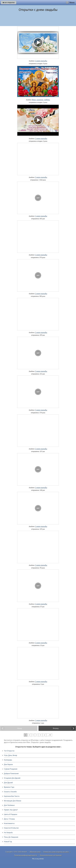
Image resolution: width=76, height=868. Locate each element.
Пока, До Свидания (11, 837)
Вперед (56, 728)
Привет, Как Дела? (11, 810)
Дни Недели (8, 764)
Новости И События (11, 828)
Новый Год (8, 842)
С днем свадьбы (41, 61)
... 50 (49, 735)
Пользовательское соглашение (51, 855)
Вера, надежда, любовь (41, 100)
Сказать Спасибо (10, 792)
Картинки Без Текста (12, 796)
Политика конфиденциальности (26, 855)
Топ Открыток (9, 751)
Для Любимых (9, 805)
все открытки (9, 2)
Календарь (8, 760)
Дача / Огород (9, 819)
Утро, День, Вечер (10, 755)
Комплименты (9, 823)
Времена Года (9, 787)
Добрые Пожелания (11, 774)
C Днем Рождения (11, 769)
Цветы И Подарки (11, 814)
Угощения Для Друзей (12, 778)
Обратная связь (35, 852)
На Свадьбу (8, 833)
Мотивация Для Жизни (13, 801)
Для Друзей (8, 783)
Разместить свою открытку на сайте (56, 852)
